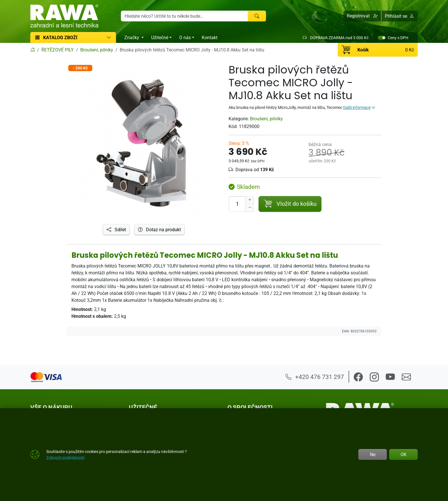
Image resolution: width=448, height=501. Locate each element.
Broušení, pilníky (266, 119)
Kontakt (210, 37)
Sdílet (116, 229)
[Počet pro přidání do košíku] (237, 204)
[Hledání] (184, 16)
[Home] (33, 50)
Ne (373, 454)
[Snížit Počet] (250, 208)
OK (404, 454)
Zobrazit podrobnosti (65, 457)
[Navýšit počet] (250, 200)
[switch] (382, 38)
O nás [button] (185, 37)
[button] (362, 16)
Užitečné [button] (160, 37)
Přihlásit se (399, 16)
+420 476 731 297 (315, 377)
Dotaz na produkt (159, 229)
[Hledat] (257, 16)
